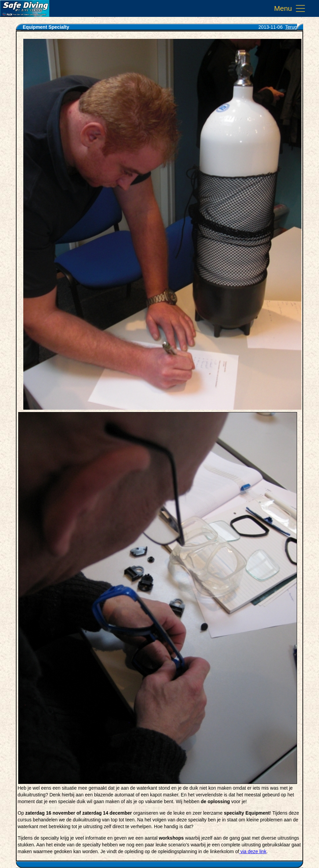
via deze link (253, 851)
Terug (291, 27)
